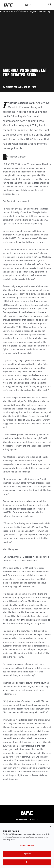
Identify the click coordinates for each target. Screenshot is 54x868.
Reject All (27, 854)
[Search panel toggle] (50, 4)
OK (27, 862)
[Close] (51, 827)
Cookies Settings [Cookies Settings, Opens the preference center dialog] (27, 846)
